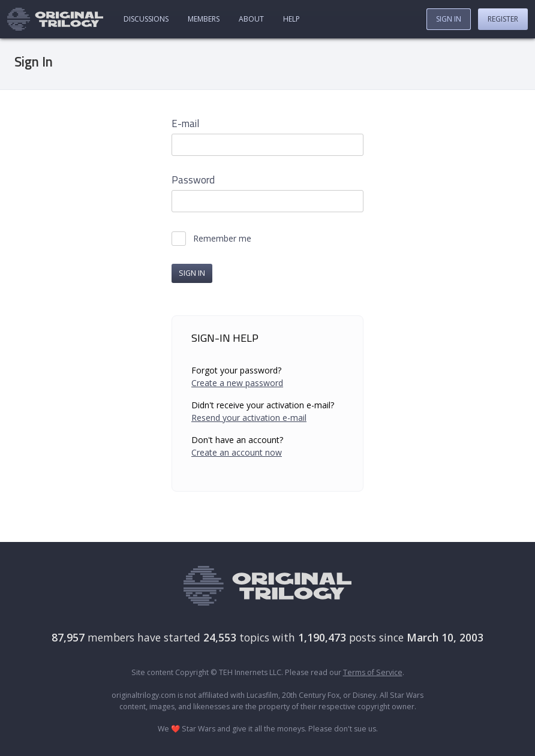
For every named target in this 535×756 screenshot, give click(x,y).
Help (291, 19)
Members (204, 19)
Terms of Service (373, 672)
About (251, 19)
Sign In (449, 19)
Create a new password (237, 383)
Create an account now (237, 452)
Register (503, 19)
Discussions (146, 19)
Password (193, 180)
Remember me (222, 239)
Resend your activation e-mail (249, 418)
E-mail (185, 124)
